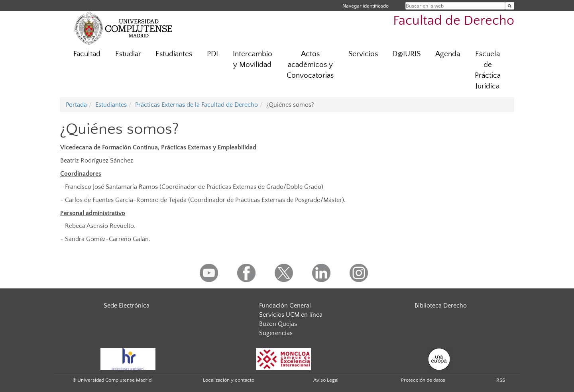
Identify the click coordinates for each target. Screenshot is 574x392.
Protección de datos (423, 380)
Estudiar (128, 54)
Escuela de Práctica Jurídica (488, 70)
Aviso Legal (326, 380)
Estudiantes (174, 54)
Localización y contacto (229, 380)
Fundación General (285, 306)
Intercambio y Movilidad (253, 59)
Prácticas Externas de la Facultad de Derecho (197, 105)
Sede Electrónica (127, 306)
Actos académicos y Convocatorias (310, 65)
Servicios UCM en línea (291, 315)
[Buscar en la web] (510, 6)
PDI (212, 54)
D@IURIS (406, 54)
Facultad (87, 54)
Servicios (363, 54)
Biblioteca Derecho (441, 306)
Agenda (448, 54)
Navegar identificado (366, 6)
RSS (501, 380)
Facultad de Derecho (454, 21)
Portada (76, 105)
